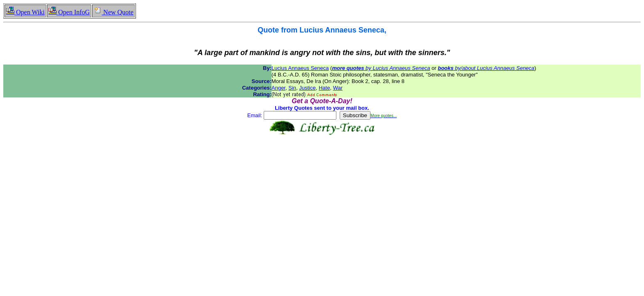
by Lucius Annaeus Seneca (381, 68)
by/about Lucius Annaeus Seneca (486, 68)
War (338, 88)
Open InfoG (69, 12)
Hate (324, 88)
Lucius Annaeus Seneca (300, 68)
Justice (307, 88)
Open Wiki (25, 12)
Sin (292, 88)
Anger (278, 88)
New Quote (113, 12)
